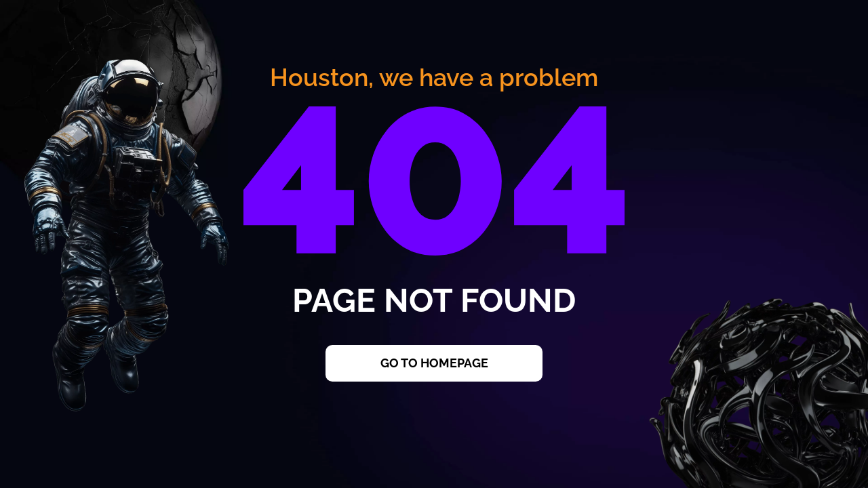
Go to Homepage (434, 363)
